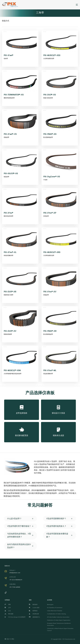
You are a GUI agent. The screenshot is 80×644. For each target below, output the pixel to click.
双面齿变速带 (8, 334)
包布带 (6, 59)
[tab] (20, 519)
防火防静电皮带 (48, 137)
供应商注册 (34, 614)
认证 (8, 611)
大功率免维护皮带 (49, 59)
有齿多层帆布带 (8, 255)
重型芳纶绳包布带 (9, 98)
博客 (8, 605)
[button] (20, 519)
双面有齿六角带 (8, 295)
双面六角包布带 (48, 98)
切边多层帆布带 (48, 374)
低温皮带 (6, 177)
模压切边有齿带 (8, 216)
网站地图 (9, 614)
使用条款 (33, 611)
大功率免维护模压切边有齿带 (13, 374)
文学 (8, 608)
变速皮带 (6, 137)
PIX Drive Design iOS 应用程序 (15, 617)
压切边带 (46, 216)
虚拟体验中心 (34, 617)
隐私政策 (33, 605)
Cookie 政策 (34, 608)
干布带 (45, 180)
